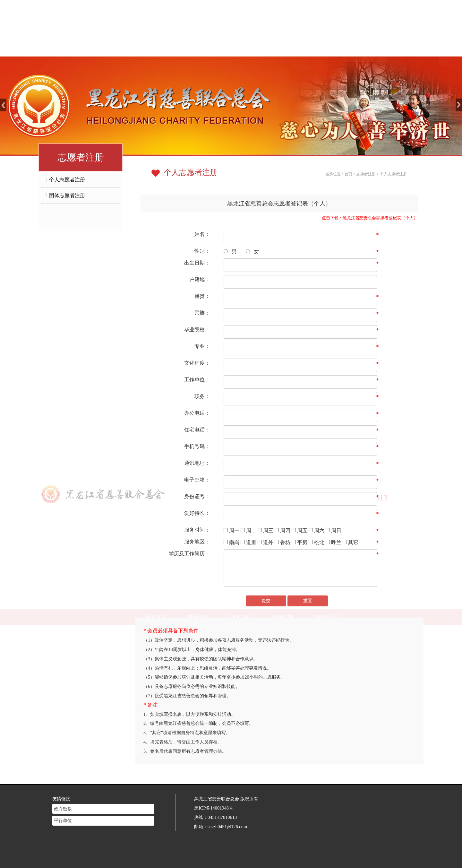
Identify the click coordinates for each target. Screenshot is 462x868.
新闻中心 (241, 48)
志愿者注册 (325, 48)
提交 (266, 601)
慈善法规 (283, 48)
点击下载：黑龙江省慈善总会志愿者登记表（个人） (370, 218)
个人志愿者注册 (65, 180)
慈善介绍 (198, 48)
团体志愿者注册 (65, 195)
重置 (308, 601)
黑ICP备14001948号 (214, 800)
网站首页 (156, 48)
